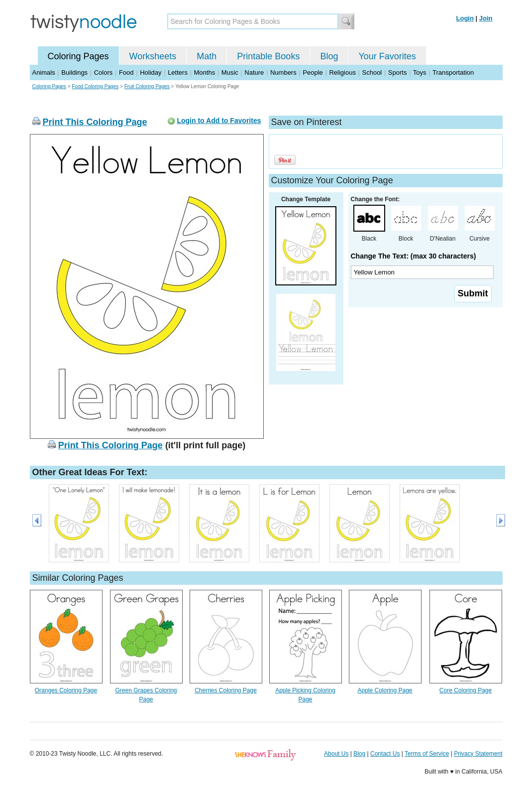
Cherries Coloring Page (226, 690)
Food (126, 72)
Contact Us (385, 754)
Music (230, 72)
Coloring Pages (78, 56)
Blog (329, 56)
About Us (336, 754)
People (313, 72)
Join (486, 18)
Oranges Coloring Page (66, 690)
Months (205, 72)
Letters (178, 72)
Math (207, 56)
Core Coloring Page (466, 690)
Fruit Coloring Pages (147, 86)
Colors (104, 72)
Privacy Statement (478, 754)
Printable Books (268, 56)
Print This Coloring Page (95, 122)
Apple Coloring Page (385, 690)
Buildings (74, 72)
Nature (254, 72)
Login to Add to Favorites (219, 121)
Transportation (453, 72)
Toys (420, 72)
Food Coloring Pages (95, 86)
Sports (398, 72)
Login (465, 18)
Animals (44, 72)
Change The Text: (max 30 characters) (414, 256)
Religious (342, 72)
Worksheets (153, 56)
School (372, 72)
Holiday (151, 72)
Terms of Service (427, 754)
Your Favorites (387, 56)
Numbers (283, 72)
